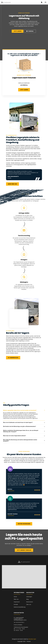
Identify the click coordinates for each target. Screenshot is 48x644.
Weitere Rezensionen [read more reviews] (24, 524)
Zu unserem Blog (13, 358)
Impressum (17, 602)
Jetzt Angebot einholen (24, 550)
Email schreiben (18, 625)
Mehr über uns (12, 184)
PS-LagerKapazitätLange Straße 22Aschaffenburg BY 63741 (20, 619)
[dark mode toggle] (42, 2)
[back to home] (6, 2)
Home (15, 597)
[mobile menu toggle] (45, 2)
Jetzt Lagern (18, 31)
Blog (27, 599)
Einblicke (30, 31)
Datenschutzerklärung (20, 607)
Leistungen (29, 597)
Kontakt (16, 604)
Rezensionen (30, 602)
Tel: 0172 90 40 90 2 (19, 622)
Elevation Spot (32, 639)
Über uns (16, 599)
